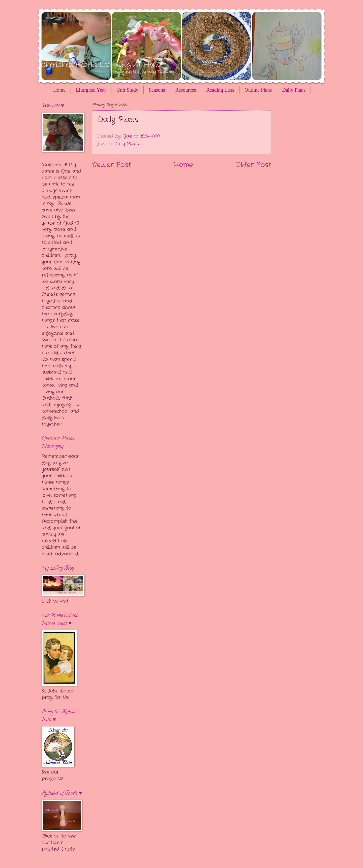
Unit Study (127, 90)
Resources (186, 90)
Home (59, 90)
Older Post (253, 165)
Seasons (157, 90)
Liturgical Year (91, 90)
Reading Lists (220, 90)
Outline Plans (258, 90)
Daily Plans (126, 144)
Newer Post (111, 165)
